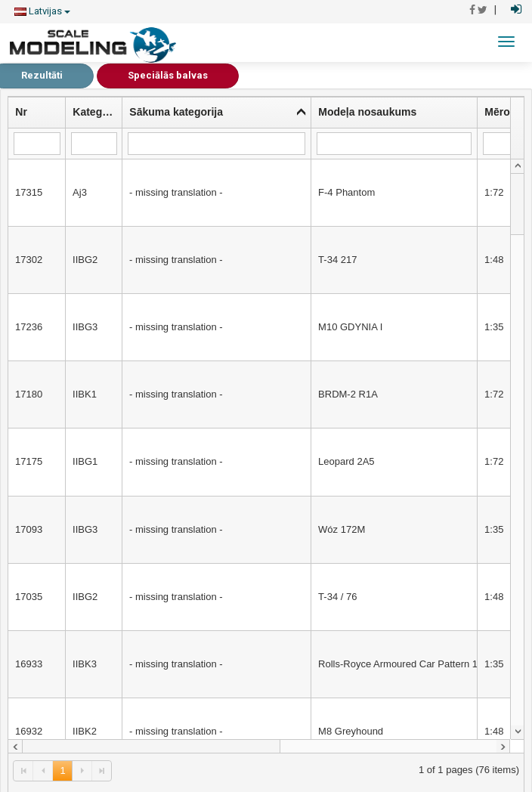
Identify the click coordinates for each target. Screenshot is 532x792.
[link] (23, 770)
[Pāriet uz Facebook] (472, 10)
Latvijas (42, 11)
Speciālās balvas (168, 75)
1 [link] (62, 770)
